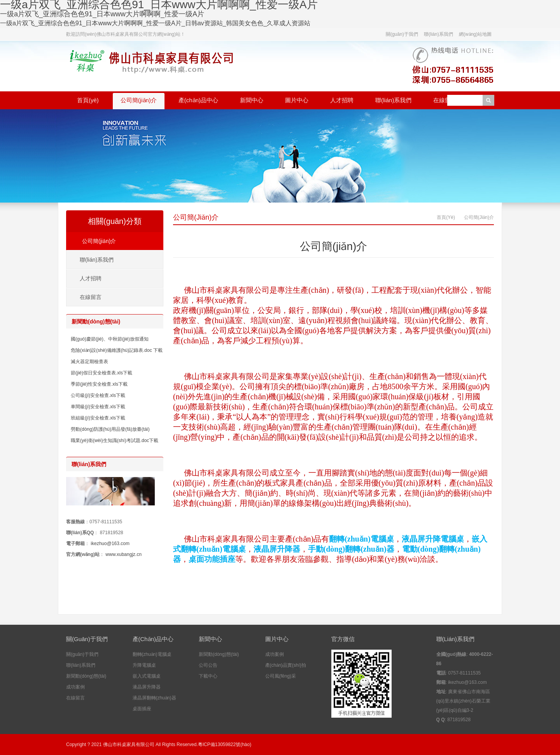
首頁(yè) (88, 100)
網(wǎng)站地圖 (475, 34)
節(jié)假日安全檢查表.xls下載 (101, 373)
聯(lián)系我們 (438, 34)
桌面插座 (142, 709)
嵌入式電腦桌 (147, 676)
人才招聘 (342, 100)
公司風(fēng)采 (281, 676)
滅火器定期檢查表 (89, 362)
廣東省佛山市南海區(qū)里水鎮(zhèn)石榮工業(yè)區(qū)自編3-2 (463, 701)
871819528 (112, 533)
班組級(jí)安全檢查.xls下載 (98, 418)
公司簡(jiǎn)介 (139, 100)
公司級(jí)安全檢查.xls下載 (98, 395)
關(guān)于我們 (402, 34)
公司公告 (208, 665)
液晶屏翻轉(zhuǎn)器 (154, 698)
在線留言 (445, 100)
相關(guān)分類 (115, 221)
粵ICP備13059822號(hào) (225, 745)
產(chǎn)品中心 (198, 100)
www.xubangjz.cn (123, 554)
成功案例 (75, 687)
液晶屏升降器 (147, 687)
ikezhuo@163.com (110, 544)
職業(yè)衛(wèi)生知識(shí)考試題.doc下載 (115, 440)
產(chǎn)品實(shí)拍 (286, 665)
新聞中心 (252, 100)
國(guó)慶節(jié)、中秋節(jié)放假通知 (110, 339)
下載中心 (208, 676)
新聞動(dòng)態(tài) (86, 676)
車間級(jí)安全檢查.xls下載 (98, 407)
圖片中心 (297, 100)
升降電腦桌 (144, 665)
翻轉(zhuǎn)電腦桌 (152, 654)
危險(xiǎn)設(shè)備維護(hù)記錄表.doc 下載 (117, 350)
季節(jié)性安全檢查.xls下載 (99, 384)
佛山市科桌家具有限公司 (129, 745)
